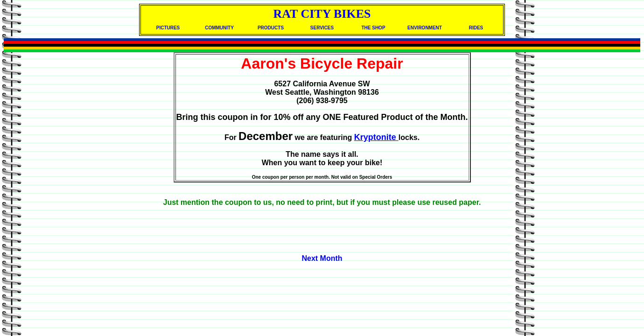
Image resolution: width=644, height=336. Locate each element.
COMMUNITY (219, 28)
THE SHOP (373, 28)
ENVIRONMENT (425, 28)
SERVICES (322, 28)
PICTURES (168, 28)
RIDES (476, 28)
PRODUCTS (271, 28)
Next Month (322, 258)
